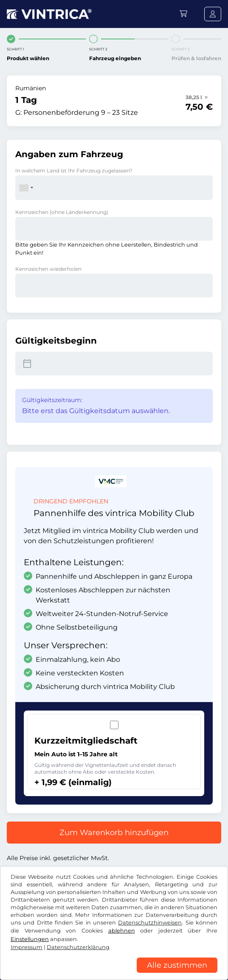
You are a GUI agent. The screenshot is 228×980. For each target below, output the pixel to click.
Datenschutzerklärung (78, 947)
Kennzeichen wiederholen (48, 269)
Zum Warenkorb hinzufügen (114, 833)
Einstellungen (30, 939)
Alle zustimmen (177, 965)
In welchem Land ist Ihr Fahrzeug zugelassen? (74, 171)
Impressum (27, 947)
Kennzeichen (62, 212)
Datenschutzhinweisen (150, 923)
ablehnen (122, 931)
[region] (114, 974)
